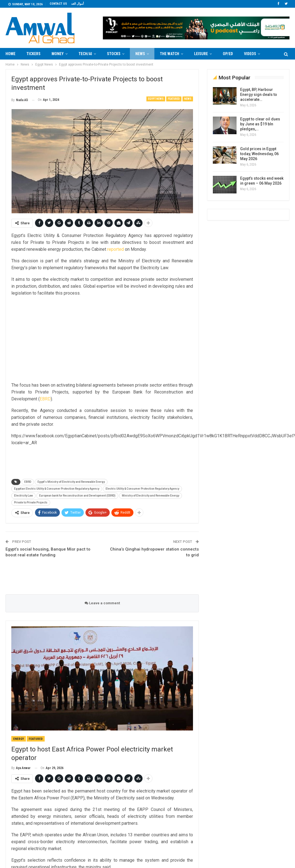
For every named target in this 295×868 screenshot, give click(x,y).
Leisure (201, 54)
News (140, 54)
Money (58, 54)
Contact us (58, 4)
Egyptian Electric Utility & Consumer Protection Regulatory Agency (57, 489)
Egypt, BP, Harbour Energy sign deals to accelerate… (259, 95)
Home (10, 54)
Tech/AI (85, 54)
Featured (174, 99)
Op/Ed (228, 54)
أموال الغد (77, 4)
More (249, 54)
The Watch (170, 54)
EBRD (45, 399)
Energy (19, 739)
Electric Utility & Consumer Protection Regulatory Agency (142, 489)
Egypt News (156, 99)
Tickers (33, 54)
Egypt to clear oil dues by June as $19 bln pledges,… (260, 124)
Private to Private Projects (31, 502)
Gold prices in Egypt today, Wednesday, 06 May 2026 (259, 154)
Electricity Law (23, 496)
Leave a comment (102, 603)
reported (116, 249)
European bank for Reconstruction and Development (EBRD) (77, 496)
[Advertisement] (102, 340)
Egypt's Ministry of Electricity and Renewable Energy (71, 482)
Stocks (114, 54)
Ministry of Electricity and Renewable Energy (151, 496)
